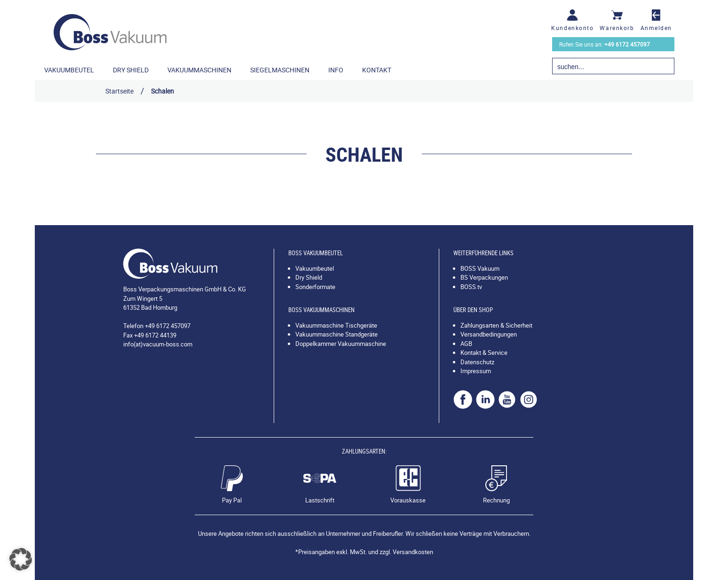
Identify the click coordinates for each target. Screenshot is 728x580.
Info (336, 70)
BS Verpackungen (484, 277)
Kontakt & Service (484, 353)
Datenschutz (477, 362)
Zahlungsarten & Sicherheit (496, 325)
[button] (21, 559)
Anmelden (656, 28)
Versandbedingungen (489, 334)
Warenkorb (617, 28)
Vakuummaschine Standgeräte (336, 334)
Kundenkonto (572, 28)
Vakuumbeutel (69, 70)
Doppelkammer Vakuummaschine (341, 344)
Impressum (476, 371)
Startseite (119, 91)
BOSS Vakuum (480, 268)
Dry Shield (131, 70)
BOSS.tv (471, 287)
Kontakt (377, 70)
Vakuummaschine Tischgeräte (336, 325)
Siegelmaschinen (280, 70)
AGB (466, 344)
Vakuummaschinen (199, 70)
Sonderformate (315, 287)
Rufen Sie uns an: (605, 44)
